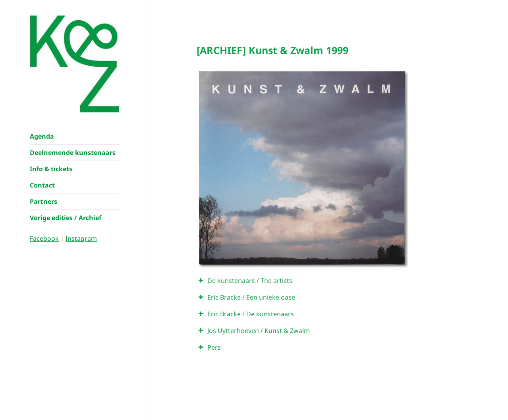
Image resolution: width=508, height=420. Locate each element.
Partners (43, 201)
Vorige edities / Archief (66, 218)
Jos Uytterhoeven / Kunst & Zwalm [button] (253, 331)
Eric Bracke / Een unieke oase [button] (246, 297)
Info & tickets (51, 169)
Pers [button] (209, 347)
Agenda (42, 136)
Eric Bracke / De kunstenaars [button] (245, 314)
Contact (42, 185)
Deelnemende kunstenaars (73, 153)
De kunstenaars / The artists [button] (244, 281)
